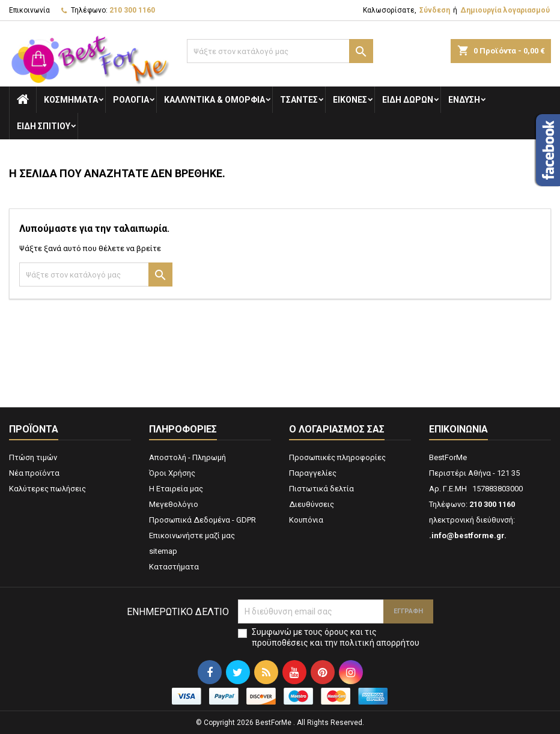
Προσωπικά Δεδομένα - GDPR (202, 520)
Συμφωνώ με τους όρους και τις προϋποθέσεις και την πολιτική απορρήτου (336, 637)
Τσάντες (299, 100)
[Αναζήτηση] (280, 51)
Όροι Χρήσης (172, 473)
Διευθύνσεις (312, 504)
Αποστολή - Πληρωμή (187, 457)
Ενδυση (464, 100)
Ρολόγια (131, 100)
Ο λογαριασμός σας (337, 429)
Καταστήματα (174, 567)
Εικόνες (350, 100)
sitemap (163, 551)
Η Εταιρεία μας (176, 489)
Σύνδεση (435, 10)
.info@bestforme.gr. (468, 535)
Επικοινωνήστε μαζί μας (192, 535)
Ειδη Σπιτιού (44, 126)
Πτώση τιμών (33, 457)
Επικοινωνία (29, 10)
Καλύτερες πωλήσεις (47, 489)
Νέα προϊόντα (34, 473)
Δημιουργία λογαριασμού (505, 10)
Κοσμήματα (71, 100)
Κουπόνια (306, 520)
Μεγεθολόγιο (174, 504)
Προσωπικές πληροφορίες (337, 457)
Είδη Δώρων (408, 100)
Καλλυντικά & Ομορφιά (215, 100)
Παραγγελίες (313, 473)
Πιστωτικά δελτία (321, 489)
